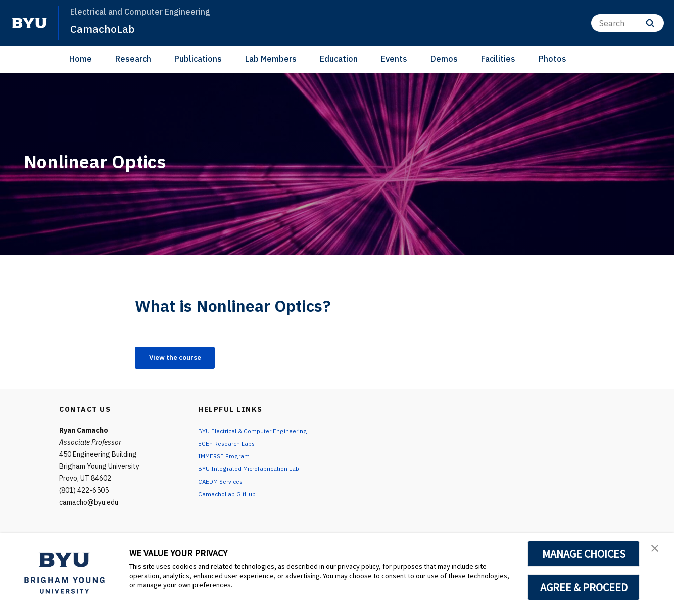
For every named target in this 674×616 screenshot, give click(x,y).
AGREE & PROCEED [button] (584, 587)
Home (81, 59)
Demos (444, 59)
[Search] (628, 23)
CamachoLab (106, 28)
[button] (657, 551)
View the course (183, 359)
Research (133, 59)
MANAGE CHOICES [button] (584, 554)
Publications (198, 59)
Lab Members (271, 59)
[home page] (29, 23)
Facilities (498, 59)
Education (339, 59)
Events (394, 59)
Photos (552, 59)
